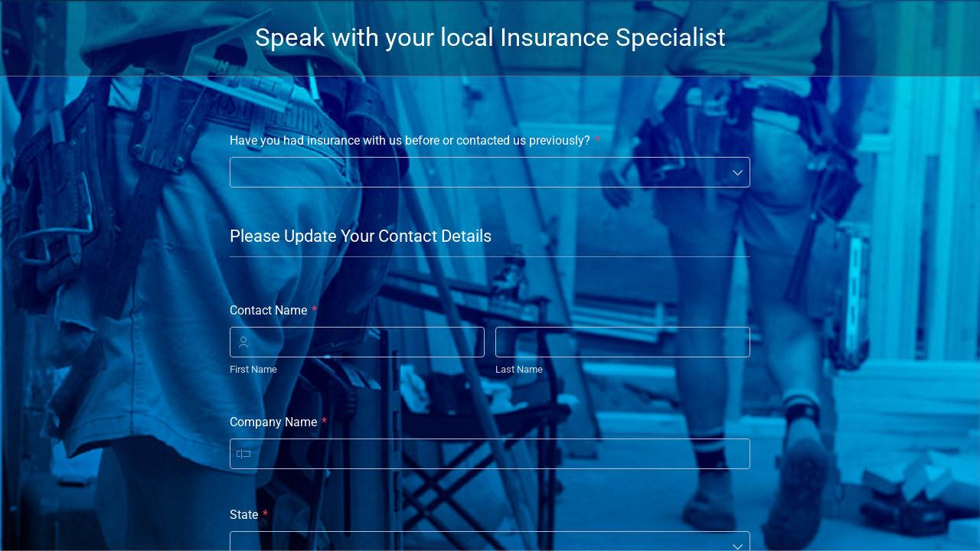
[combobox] (490, 172)
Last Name (519, 369)
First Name (253, 369)
